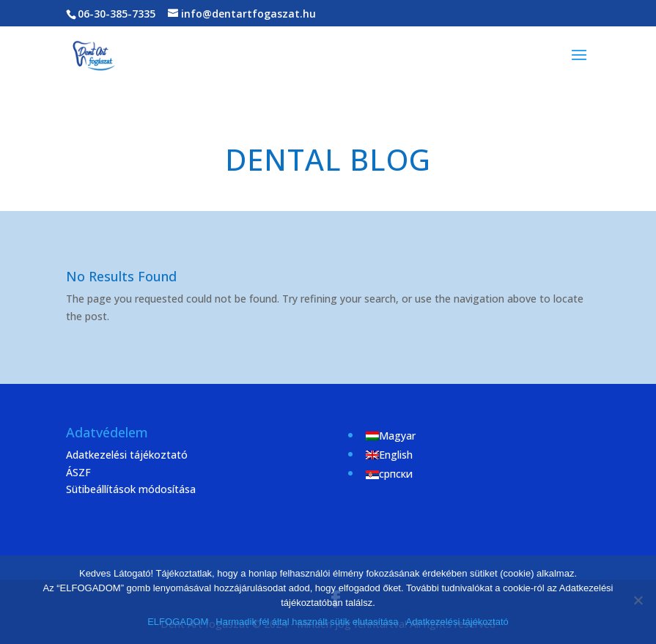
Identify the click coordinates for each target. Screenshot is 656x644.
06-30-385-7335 (117, 14)
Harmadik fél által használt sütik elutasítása (307, 622)
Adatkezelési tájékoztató (127, 455)
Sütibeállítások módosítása (131, 489)
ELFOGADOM (178, 622)
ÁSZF (78, 472)
